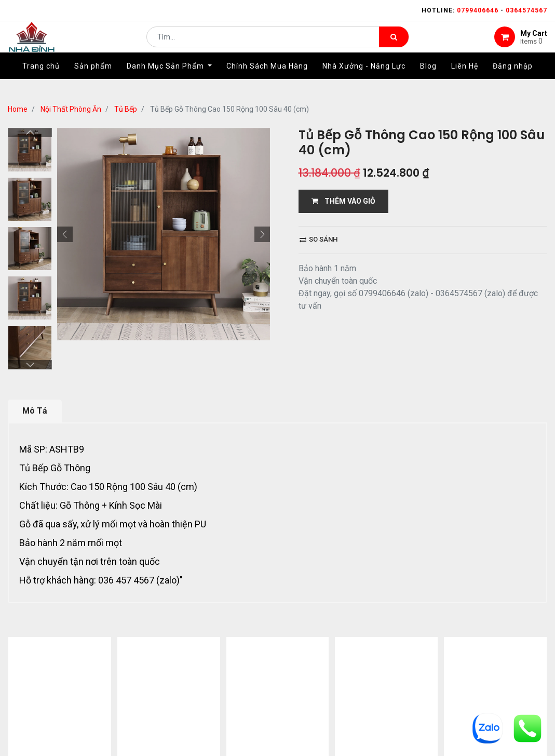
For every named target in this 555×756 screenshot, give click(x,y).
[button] (65, 234)
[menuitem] (41, 82)
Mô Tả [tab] (35, 411)
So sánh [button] (319, 239)
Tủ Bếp (126, 109)
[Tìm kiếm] (394, 45)
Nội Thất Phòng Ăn (71, 109)
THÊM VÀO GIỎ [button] (343, 201)
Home (18, 109)
